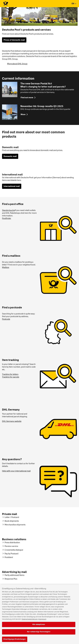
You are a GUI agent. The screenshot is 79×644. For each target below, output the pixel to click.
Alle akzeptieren (39, 626)
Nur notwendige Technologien (39, 634)
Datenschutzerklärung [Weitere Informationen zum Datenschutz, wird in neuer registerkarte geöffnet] (30, 621)
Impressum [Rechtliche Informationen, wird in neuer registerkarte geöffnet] (42, 621)
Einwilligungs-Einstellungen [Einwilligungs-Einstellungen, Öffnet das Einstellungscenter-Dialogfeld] (15, 641)
